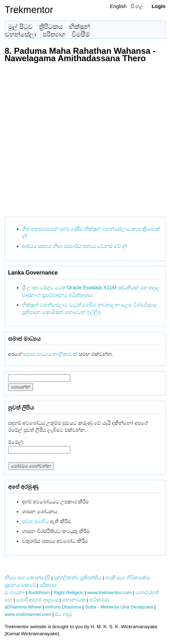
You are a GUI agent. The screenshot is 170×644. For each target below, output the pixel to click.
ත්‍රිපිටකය (51, 27)
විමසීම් (81, 34)
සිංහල (137, 6)
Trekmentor (29, 10)
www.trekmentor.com (109, 593)
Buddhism (39, 593)
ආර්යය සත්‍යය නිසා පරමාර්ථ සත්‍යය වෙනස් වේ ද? (75, 246)
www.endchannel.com (28, 614)
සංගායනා (15, 593)
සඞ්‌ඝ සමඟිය (35, 521)
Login (159, 6)
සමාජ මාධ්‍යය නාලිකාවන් (50, 354)
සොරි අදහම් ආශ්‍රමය (37, 600)
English (118, 6)
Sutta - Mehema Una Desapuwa (119, 607)
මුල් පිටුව (20, 27)
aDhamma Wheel (23, 607)
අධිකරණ (99, 600)
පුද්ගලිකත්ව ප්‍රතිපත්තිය (78, 578)
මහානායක (74, 600)
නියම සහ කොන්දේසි (27, 578)
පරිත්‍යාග (54, 34)
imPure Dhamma (63, 607)
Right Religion (69, 593)
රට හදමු (63, 614)
